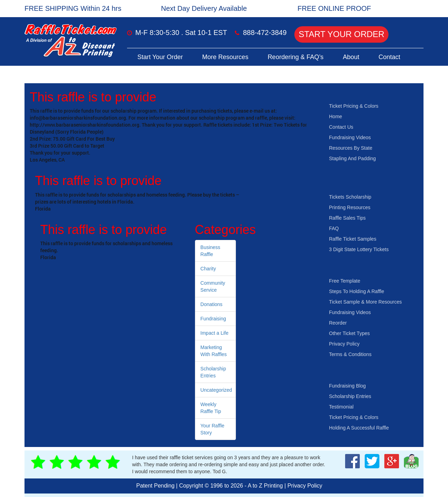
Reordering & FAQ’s (296, 57)
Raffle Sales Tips (347, 218)
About (351, 57)
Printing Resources (350, 207)
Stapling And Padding (352, 158)
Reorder (338, 323)
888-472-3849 (265, 33)
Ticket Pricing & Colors (354, 106)
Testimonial (341, 407)
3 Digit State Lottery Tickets (359, 249)
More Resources (225, 57)
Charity (208, 269)
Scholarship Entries (350, 396)
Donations (212, 304)
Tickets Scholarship (350, 197)
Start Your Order (341, 34)
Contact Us (341, 127)
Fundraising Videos (350, 137)
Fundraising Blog (347, 386)
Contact (389, 57)
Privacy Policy (344, 344)
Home (335, 116)
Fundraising (213, 319)
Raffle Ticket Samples (353, 239)
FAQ (334, 228)
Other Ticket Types (349, 333)
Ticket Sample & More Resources (365, 302)
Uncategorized (216, 390)
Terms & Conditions (350, 354)
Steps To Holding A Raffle (356, 291)
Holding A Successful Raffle (359, 428)
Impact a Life (215, 333)
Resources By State (351, 148)
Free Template (345, 281)
